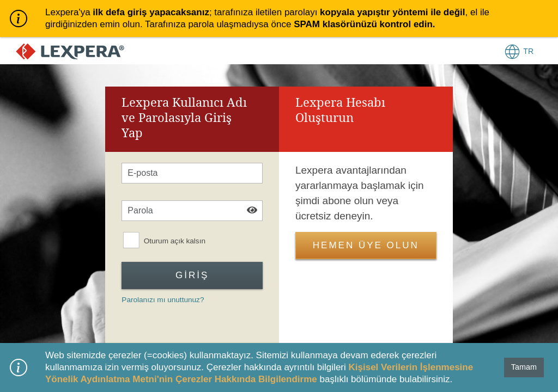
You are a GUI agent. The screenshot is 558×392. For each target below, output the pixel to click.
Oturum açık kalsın (175, 241)
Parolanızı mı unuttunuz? (163, 300)
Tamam (524, 367)
